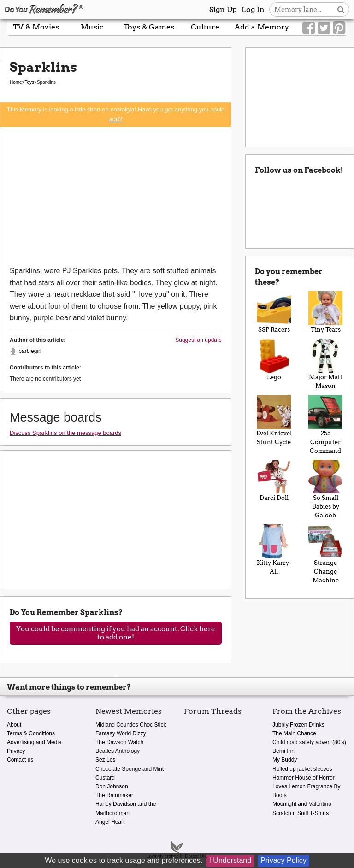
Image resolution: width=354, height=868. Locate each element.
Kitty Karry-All (274, 550)
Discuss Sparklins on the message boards (65, 433)
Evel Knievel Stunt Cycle (274, 420)
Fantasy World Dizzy (121, 733)
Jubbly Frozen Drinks (298, 725)
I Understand (230, 860)
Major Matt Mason (325, 364)
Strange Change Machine (325, 554)
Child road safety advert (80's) (309, 742)
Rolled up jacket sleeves (302, 769)
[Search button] (341, 9)
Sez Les (105, 760)
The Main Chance (294, 733)
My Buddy (285, 760)
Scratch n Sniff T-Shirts (301, 813)
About (14, 725)
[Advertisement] (116, 196)
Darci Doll (274, 481)
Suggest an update (198, 340)
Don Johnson (112, 786)
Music (92, 27)
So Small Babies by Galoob (325, 490)
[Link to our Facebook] (309, 28)
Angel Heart (110, 822)
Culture (205, 27)
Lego (274, 360)
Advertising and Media (34, 742)
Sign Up (223, 9)
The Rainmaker (114, 795)
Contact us (20, 760)
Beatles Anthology (118, 751)
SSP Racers (274, 312)
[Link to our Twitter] (324, 28)
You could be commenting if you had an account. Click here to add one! (116, 633)
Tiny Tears (325, 312)
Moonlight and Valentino (302, 804)
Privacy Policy (283, 860)
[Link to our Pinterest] (339, 28)
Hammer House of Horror (304, 778)
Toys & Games (149, 27)
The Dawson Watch (119, 742)
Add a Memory (262, 27)
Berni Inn (283, 751)
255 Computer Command (325, 425)
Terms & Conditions (31, 733)
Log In (253, 9)
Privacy (16, 751)
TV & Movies (36, 27)
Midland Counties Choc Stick (131, 725)
